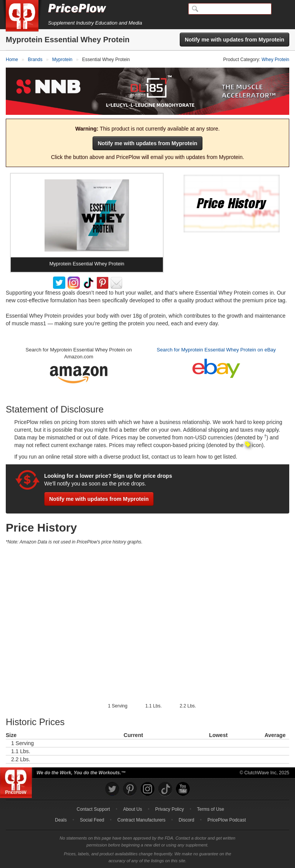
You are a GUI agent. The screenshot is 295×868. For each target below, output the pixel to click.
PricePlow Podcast (227, 820)
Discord (186, 820)
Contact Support (93, 809)
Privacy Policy (170, 809)
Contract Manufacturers (141, 820)
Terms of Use (211, 809)
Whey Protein (275, 60)
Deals (61, 820)
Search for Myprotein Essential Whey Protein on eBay (216, 350)
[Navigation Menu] (281, 9)
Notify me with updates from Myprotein (235, 40)
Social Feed (92, 820)
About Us (132, 809)
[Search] (230, 9)
